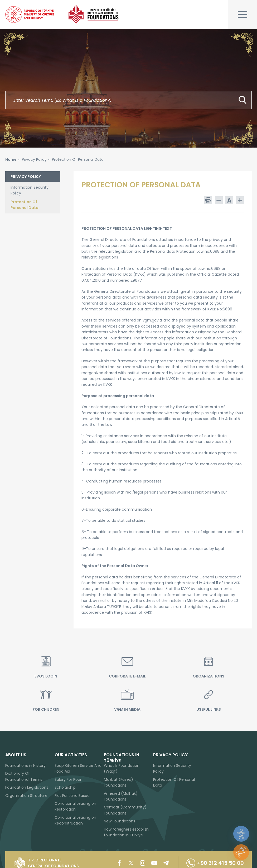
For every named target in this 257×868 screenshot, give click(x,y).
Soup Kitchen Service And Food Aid (78, 768)
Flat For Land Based (72, 796)
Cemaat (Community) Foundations (125, 810)
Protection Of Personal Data (25, 205)
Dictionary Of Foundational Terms (24, 776)
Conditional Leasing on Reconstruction (75, 820)
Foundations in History (25, 765)
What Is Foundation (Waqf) (122, 768)
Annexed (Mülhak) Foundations (121, 796)
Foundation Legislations (27, 787)
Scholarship (65, 787)
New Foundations (120, 821)
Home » (12, 159)
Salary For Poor (68, 779)
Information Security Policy (30, 190)
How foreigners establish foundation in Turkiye (126, 832)
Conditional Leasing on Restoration (75, 806)
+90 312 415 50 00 (215, 863)
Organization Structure (26, 796)
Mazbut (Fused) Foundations (118, 782)
